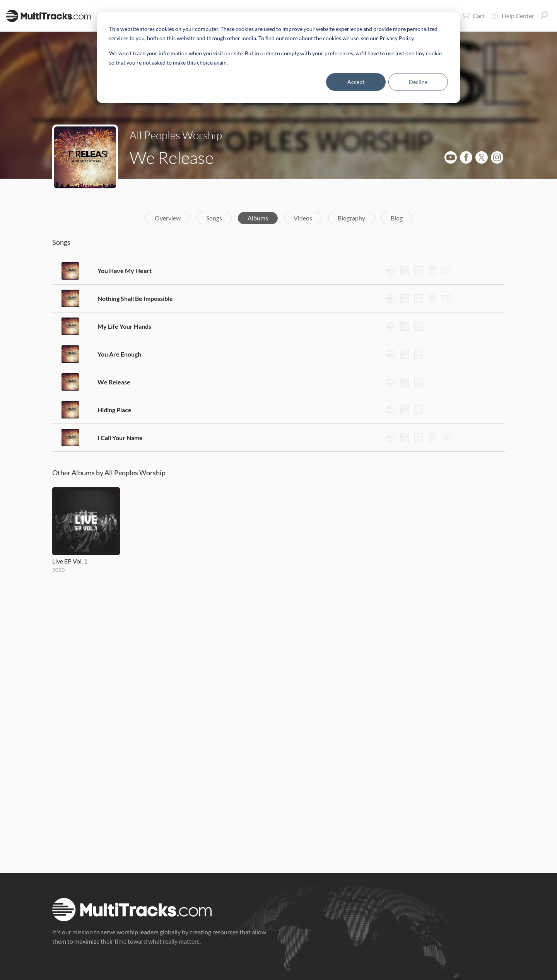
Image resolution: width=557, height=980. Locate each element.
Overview (168, 218)
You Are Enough (119, 354)
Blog (397, 218)
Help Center (513, 16)
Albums (258, 218)
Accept (356, 82)
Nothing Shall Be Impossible (135, 298)
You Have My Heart (125, 271)
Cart (473, 16)
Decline (418, 82)
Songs (214, 218)
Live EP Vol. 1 (70, 561)
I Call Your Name (120, 438)
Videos (303, 218)
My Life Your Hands (124, 326)
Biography (351, 218)
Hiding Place (114, 410)
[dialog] (278, 58)
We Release (114, 382)
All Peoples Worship (176, 135)
